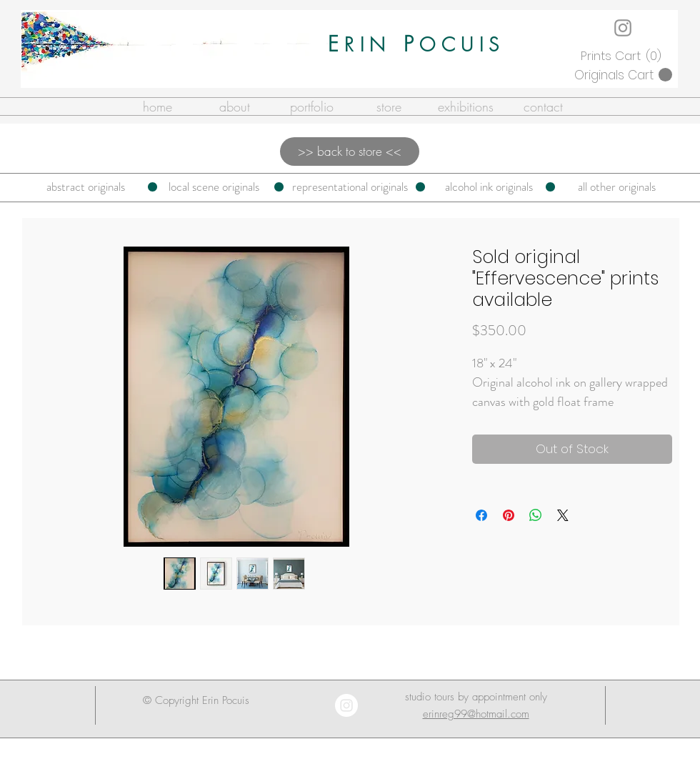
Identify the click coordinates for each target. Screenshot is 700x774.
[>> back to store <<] (350, 152)
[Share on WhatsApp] (536, 515)
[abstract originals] (86, 187)
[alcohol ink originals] (489, 187)
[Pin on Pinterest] (509, 515)
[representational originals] (350, 187)
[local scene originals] (214, 187)
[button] (623, 56)
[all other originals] (617, 187)
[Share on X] (563, 515)
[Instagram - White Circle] (346, 705)
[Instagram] (623, 28)
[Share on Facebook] (481, 515)
